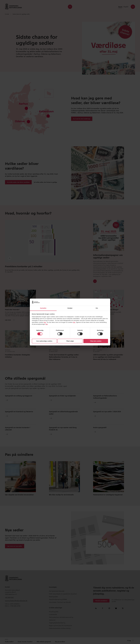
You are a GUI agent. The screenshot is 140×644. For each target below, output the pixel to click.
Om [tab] (97, 308)
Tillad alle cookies (96, 341)
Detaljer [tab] (70, 308)
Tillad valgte (70, 341)
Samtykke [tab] (43, 308)
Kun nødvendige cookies (44, 341)
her (45, 322)
